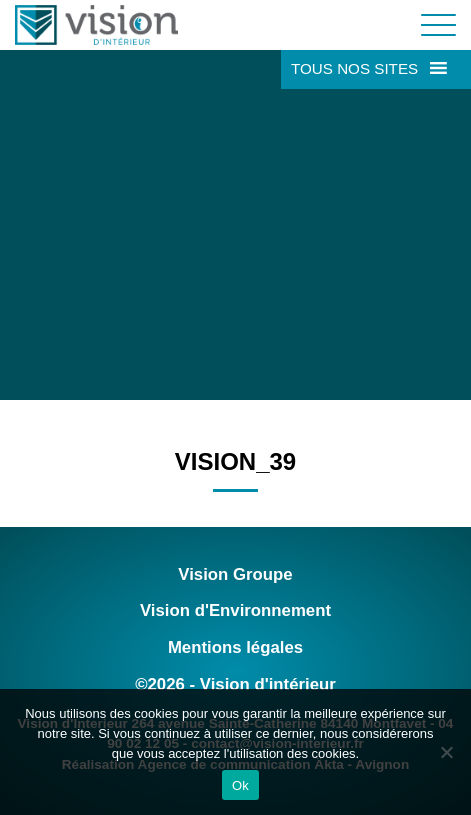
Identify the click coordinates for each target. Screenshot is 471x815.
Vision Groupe (235, 574)
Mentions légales (235, 647)
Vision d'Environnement (235, 610)
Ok (240, 785)
